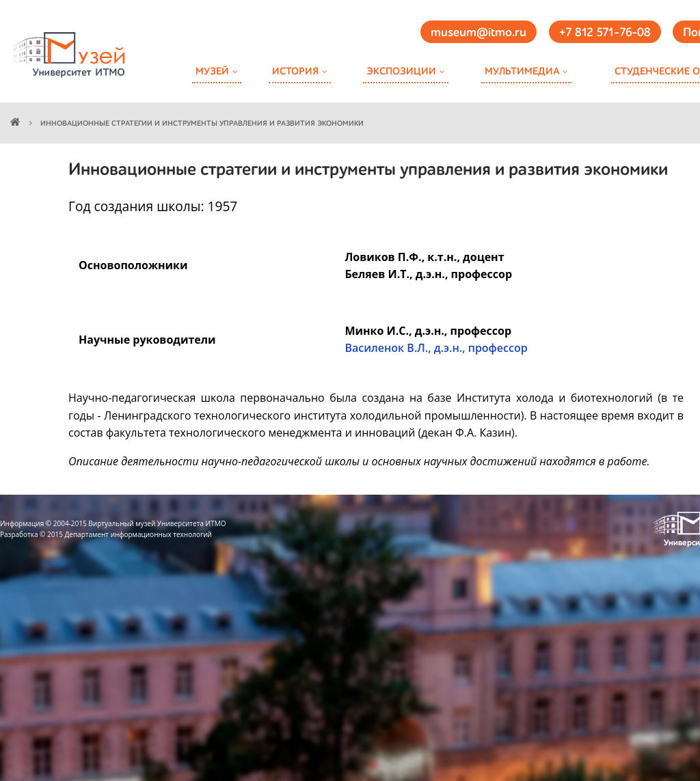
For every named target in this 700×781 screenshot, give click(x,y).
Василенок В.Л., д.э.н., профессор (436, 348)
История (295, 71)
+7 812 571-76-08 (605, 33)
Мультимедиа (522, 71)
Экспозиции (401, 71)
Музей (212, 71)
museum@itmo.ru (479, 33)
